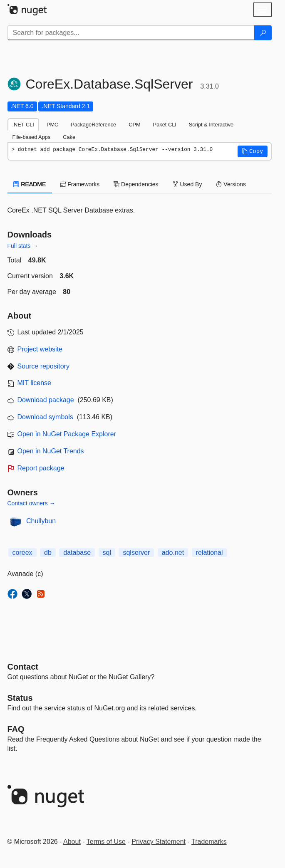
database (77, 553)
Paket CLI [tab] (165, 125)
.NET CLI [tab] (23, 125)
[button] (253, 151)
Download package (46, 400)
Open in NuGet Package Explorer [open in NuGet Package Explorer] (67, 434)
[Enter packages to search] (131, 33)
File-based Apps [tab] (32, 137)
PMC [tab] (52, 125)
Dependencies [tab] (136, 184)
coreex (22, 553)
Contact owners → (31, 503)
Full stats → (23, 246)
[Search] (263, 33)
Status (20, 698)
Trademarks (209, 842)
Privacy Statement (159, 842)
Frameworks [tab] (80, 184)
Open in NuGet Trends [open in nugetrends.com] (51, 451)
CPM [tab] (134, 125)
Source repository (43, 366)
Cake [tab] (69, 137)
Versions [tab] (231, 184)
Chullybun (41, 521)
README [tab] (30, 184)
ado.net (173, 553)
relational (209, 553)
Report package (41, 468)
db (48, 553)
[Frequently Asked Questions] (16, 729)
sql (107, 553)
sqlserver (136, 553)
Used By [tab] (187, 184)
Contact (23, 667)
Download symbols (45, 417)
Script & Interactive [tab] (211, 125)
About (72, 842)
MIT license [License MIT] (35, 383)
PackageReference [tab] (93, 125)
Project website (40, 349)
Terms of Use (106, 842)
